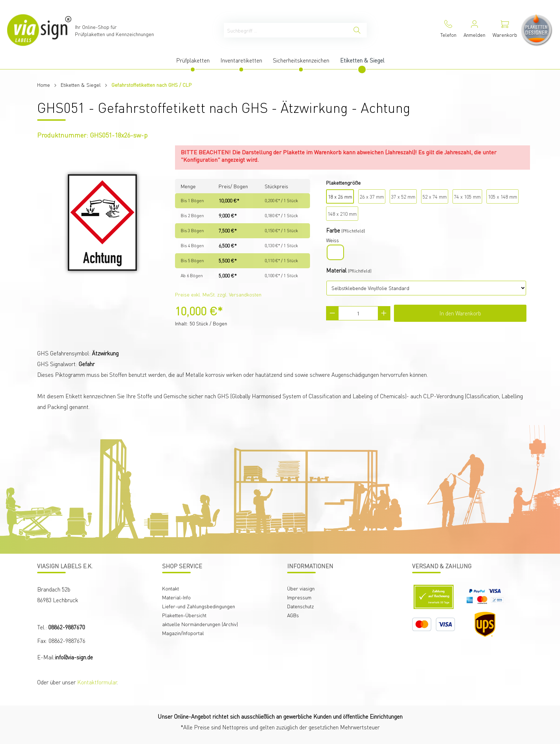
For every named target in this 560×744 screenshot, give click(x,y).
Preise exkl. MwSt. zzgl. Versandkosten (218, 294)
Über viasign (301, 588)
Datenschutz (301, 606)
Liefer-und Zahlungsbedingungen (199, 606)
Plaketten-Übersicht (184, 615)
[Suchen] (357, 30)
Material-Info (176, 597)
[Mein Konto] (474, 30)
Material (336, 270)
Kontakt (171, 588)
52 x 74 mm (435, 196)
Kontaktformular (97, 682)
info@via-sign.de (74, 657)
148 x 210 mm (342, 214)
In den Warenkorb (460, 313)
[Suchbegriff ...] (286, 30)
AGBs (293, 615)
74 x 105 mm (467, 196)
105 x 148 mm (502, 196)
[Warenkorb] (505, 30)
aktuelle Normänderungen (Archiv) (200, 624)
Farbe (333, 230)
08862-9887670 (67, 627)
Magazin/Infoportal (183, 633)
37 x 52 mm (403, 196)
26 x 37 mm (372, 196)
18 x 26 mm (340, 196)
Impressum (299, 597)
